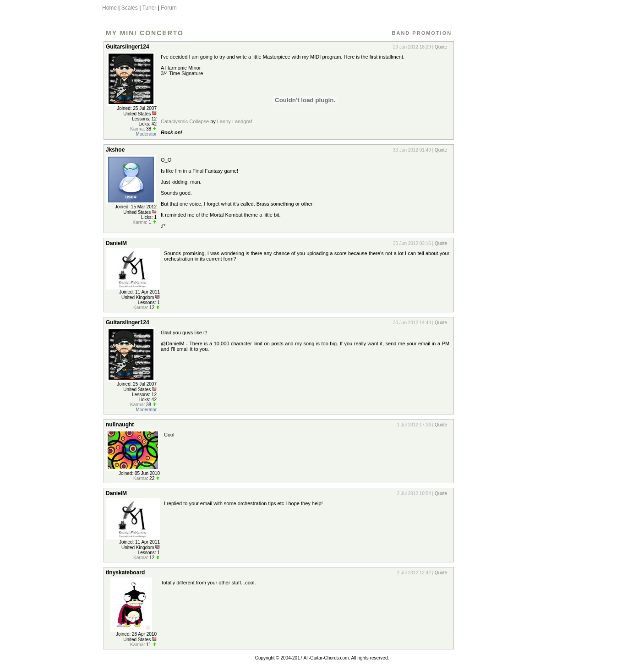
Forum (169, 8)
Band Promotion (422, 33)
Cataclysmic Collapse (185, 121)
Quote (441, 47)
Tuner (149, 8)
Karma (137, 129)
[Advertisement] (497, 175)
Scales (130, 8)
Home (109, 8)
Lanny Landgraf (235, 121)
